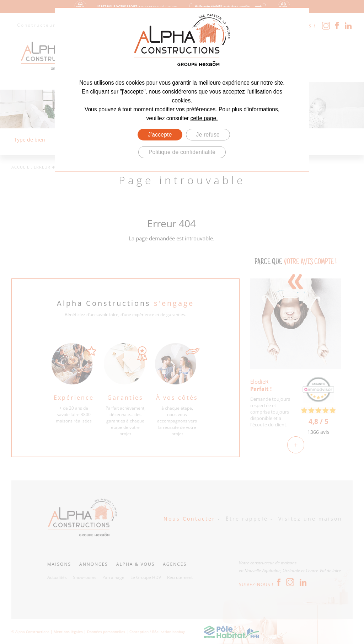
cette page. (204, 118)
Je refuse (208, 135)
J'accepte (160, 135)
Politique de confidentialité (182, 152)
